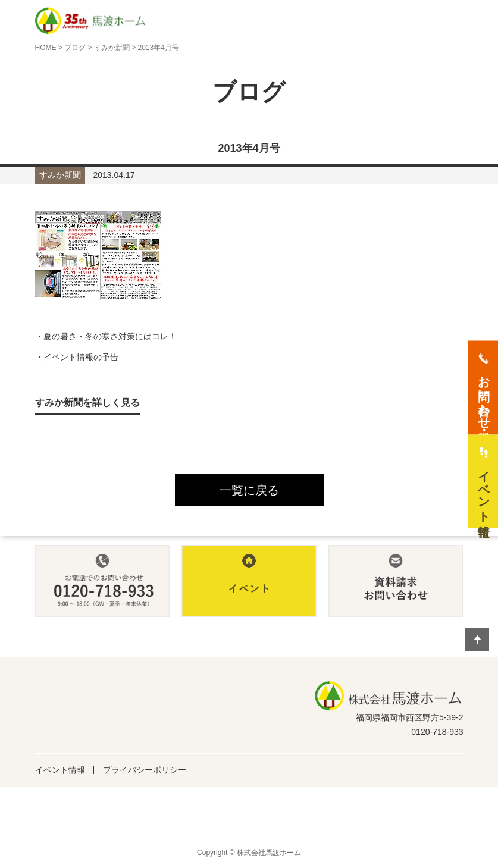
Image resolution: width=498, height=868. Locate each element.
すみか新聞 (112, 48)
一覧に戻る (249, 490)
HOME (46, 48)
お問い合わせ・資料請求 (484, 395)
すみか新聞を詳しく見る (87, 402)
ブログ (75, 48)
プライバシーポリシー (145, 770)
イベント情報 (60, 770)
